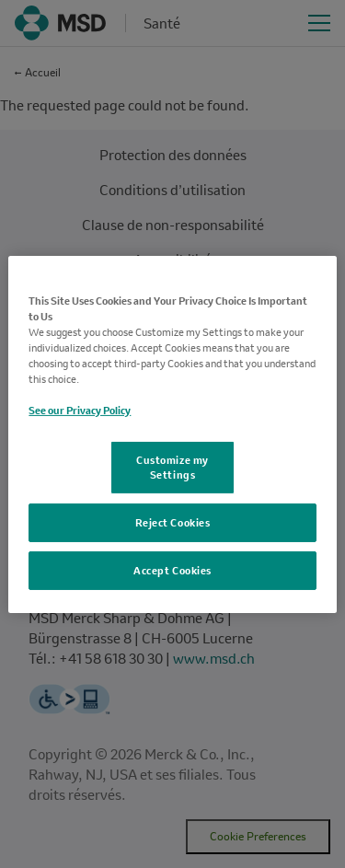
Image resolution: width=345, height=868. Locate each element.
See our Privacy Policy (80, 410)
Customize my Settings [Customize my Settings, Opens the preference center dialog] (172, 467)
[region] (172, 434)
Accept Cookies (172, 570)
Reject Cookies (173, 522)
